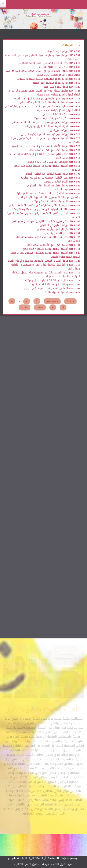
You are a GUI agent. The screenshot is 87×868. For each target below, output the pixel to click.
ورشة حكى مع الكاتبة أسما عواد (49, 284)
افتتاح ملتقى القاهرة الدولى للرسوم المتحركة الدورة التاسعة (43, 215)
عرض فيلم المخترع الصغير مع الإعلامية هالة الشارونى (37, 154)
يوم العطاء (61, 190)
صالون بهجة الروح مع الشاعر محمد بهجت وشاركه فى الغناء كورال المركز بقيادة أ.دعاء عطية (43, 73)
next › (40, 307)
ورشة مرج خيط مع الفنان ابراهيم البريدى (44, 134)
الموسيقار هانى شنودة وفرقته (50, 201)
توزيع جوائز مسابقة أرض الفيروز (50, 83)
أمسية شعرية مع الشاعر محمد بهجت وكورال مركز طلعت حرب (45, 140)
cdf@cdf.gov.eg (68, 858)
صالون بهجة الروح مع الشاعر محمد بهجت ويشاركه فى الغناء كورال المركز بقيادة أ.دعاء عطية (43, 108)
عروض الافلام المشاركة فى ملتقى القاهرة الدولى (38, 205)
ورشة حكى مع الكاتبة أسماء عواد (48, 150)
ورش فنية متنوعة (58, 51)
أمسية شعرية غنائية (56, 292)
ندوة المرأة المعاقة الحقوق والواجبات (46, 126)
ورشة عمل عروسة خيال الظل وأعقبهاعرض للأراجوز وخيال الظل (45, 267)
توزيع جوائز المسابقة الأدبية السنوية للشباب (42, 79)
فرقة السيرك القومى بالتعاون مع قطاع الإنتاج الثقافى (37, 261)
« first (70, 301)
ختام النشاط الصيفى (55, 114)
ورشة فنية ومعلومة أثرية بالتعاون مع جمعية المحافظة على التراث (43, 57)
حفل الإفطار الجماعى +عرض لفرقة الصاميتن (43, 63)
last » (25, 307)
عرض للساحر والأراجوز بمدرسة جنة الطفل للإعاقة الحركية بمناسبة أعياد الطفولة (46, 275)
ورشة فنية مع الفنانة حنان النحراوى (47, 186)
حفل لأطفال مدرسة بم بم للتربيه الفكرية (44, 178)
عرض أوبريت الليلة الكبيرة (53, 67)
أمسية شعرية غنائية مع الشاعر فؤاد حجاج (44, 103)
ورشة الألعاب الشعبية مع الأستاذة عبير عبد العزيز (40, 146)
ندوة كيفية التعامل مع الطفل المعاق (46, 174)
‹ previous (52, 301)
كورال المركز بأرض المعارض (52, 229)
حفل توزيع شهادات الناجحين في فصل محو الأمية (39, 221)
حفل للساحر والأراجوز (56, 233)
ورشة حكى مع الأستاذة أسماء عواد (47, 245)
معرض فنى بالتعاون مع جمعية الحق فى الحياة (41, 99)
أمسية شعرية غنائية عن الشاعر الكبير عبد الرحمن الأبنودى (46, 168)
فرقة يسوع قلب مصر (56, 87)
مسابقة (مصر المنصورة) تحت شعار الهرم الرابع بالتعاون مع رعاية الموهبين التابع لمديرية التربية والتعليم (47, 195)
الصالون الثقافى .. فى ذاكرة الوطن (47, 162)
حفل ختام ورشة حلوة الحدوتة (51, 118)
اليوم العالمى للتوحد (56, 182)
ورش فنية (62, 158)
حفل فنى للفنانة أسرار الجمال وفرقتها (46, 281)
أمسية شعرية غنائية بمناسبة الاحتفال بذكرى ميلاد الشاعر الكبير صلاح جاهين (45, 255)
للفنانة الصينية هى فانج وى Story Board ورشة (40, 209)
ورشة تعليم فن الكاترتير (54, 225)
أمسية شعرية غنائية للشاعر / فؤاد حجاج (45, 249)
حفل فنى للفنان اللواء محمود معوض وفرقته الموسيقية (48, 239)
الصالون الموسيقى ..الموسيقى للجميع (46, 288)
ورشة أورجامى (59, 130)
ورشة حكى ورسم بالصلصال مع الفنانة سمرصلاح (40, 122)
